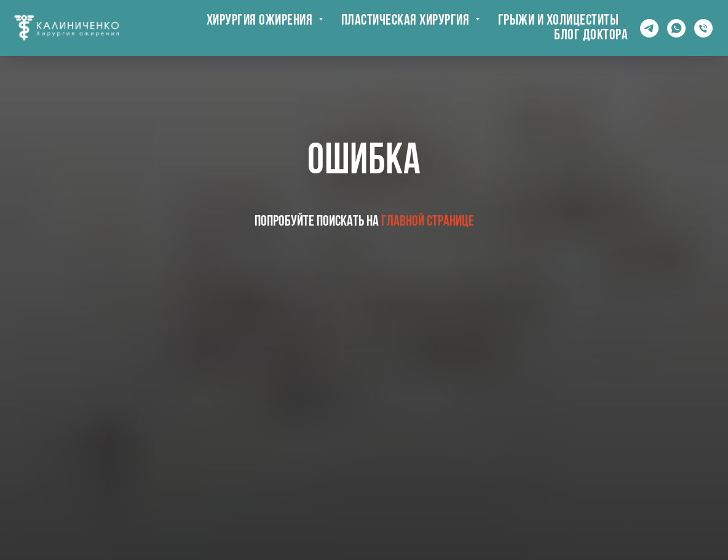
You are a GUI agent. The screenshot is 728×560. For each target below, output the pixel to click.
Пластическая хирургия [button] (407, 21)
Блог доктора (591, 36)
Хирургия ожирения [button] (261, 21)
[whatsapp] (676, 28)
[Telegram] (649, 28)
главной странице (428, 222)
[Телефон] (703, 28)
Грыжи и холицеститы (559, 21)
